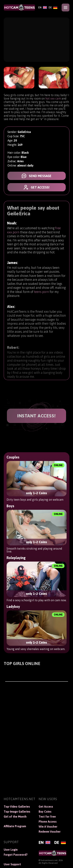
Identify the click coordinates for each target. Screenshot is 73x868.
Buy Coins (45, 812)
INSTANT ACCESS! (36, 416)
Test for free (47, 817)
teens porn (41, 293)
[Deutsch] (53, 8)
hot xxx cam (53, 98)
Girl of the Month (15, 817)
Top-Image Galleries (17, 812)
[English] (43, 8)
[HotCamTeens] (19, 8)
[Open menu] (66, 8)
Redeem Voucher (50, 832)
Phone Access (48, 822)
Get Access (46, 807)
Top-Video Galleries (17, 807)
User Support (12, 864)
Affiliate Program (15, 826)
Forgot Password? (16, 855)
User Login (11, 850)
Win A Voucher (48, 827)
